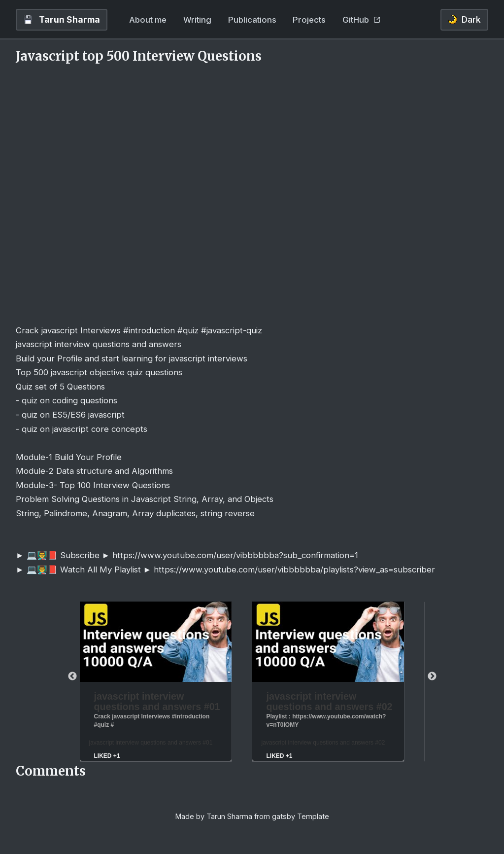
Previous (72, 676)
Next (432, 676)
